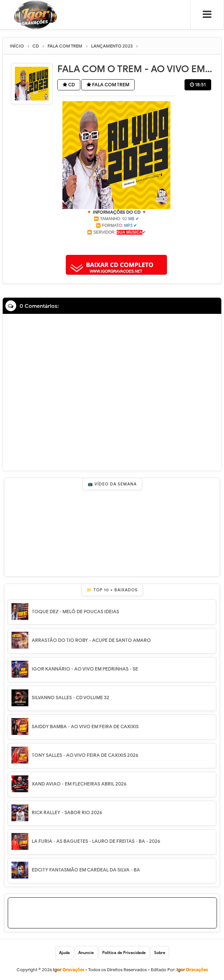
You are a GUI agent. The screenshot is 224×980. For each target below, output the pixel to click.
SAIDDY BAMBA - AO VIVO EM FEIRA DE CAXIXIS (85, 727)
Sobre (160, 953)
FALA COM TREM (108, 85)
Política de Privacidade (124, 953)
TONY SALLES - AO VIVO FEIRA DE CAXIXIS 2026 (85, 755)
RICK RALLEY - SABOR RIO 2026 (67, 813)
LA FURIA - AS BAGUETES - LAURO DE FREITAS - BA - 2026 (96, 841)
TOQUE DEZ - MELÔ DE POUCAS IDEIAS (75, 612)
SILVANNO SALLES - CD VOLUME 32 (71, 698)
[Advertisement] (116, 244)
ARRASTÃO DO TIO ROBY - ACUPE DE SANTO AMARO (91, 640)
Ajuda (64, 953)
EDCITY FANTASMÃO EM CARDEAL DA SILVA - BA (86, 870)
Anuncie (86, 953)
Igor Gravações (192, 970)
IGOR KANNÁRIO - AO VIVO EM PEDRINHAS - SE (85, 669)
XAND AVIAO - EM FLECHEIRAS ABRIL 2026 (79, 784)
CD (69, 85)
